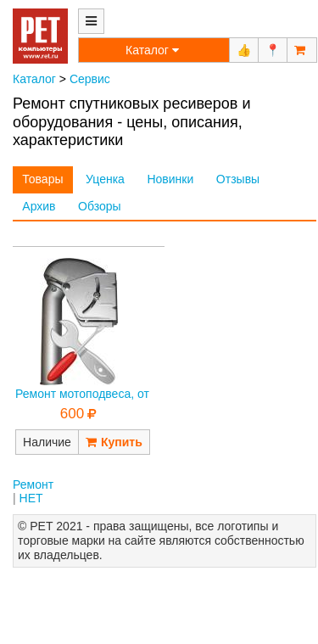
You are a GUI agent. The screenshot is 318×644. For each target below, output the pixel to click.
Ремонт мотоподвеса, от (82, 394)
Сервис (90, 79)
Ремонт (33, 484)
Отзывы (238, 179)
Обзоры (100, 206)
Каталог (34, 79)
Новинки (170, 179)
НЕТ (31, 498)
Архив (39, 206)
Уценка (105, 179)
